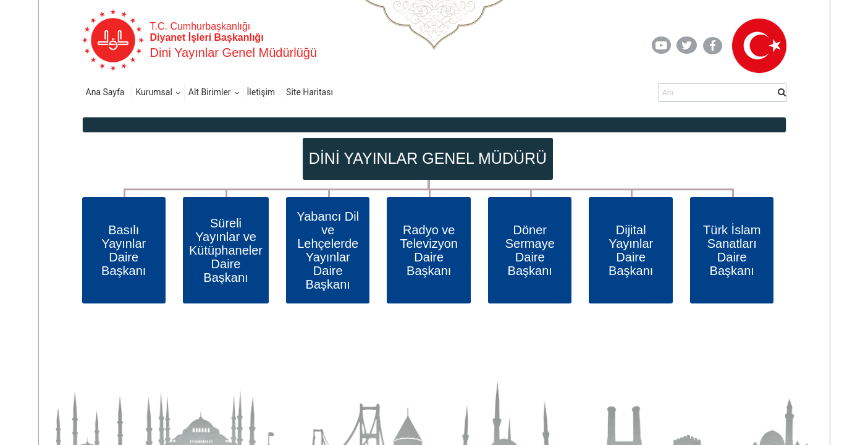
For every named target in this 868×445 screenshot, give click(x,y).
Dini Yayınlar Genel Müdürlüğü (234, 53)
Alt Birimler (210, 92)
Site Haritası (310, 92)
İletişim (261, 92)
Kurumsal (154, 92)
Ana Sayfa (105, 92)
